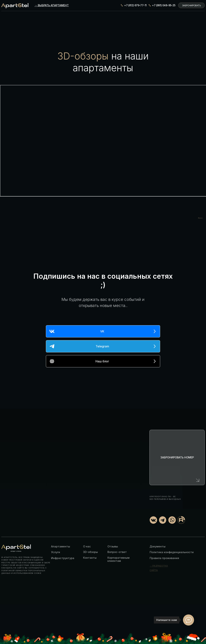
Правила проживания (164, 558)
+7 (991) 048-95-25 (164, 5)
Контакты (90, 558)
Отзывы (113, 546)
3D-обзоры (90, 552)
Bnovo (200, 218)
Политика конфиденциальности (172, 552)
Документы (158, 546)
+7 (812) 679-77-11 (135, 5)
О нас (87, 546)
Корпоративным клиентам (118, 559)
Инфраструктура (63, 558)
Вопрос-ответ (117, 552)
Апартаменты (61, 546)
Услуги (56, 552)
